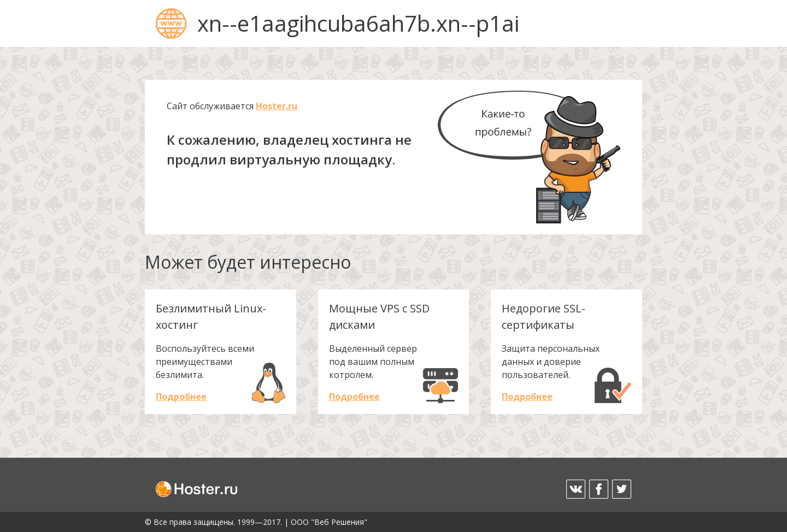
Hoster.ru (277, 106)
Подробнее (181, 397)
